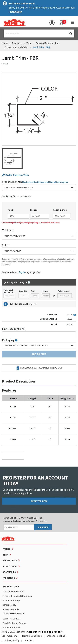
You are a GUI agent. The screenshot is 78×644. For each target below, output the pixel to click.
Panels (7, 549)
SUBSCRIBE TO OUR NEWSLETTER (23, 518)
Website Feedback (57, 636)
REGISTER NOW (39, 501)
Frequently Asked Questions (17, 596)
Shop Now (16, 12)
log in (22, 272)
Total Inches (63, 291)
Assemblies (9, 572)
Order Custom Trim (15, 175)
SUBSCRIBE (43, 527)
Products (17, 43)
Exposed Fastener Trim (47, 43)
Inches (45, 291)
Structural (10, 566)
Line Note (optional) (14, 329)
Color (5, 245)
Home (5, 43)
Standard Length (12, 182)
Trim (29, 43)
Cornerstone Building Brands (44, 632)
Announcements (11, 609)
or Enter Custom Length (17, 196)
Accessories (10, 560)
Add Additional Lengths (20, 304)
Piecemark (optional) (8, 291)
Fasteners (9, 578)
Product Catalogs (11, 600)
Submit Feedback (12, 627)
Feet (33, 291)
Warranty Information (13, 591)
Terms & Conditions (32, 636)
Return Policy (9, 605)
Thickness (8, 230)
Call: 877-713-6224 (12, 619)
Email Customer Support (15, 623)
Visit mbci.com (9, 636)
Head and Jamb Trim (17, 47)
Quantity (23, 291)
